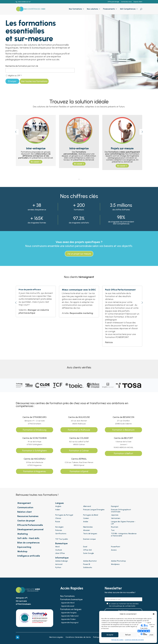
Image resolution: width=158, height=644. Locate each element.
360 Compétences (128, 9)
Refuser (128, 635)
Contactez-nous (126, 2)
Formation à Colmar (79, 451)
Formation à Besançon (123, 430)
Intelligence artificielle (29, 556)
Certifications (61, 534)
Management (24, 503)
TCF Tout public (62, 539)
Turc (113, 530)
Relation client (25, 512)
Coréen (86, 518)
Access (114, 550)
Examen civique (89, 539)
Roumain (115, 527)
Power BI (87, 564)
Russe (58, 522)
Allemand (87, 506)
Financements (109, 9)
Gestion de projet (26, 521)
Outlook (59, 550)
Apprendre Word (68, 603)
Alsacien (87, 530)
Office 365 (87, 550)
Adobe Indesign (62, 561)
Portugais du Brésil (91, 515)
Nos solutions (92, 9)
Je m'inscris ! (123, 611)
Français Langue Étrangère (94, 510)
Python (58, 567)
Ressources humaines (28, 516)
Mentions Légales (56, 637)
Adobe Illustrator (90, 561)
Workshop (22, 551)
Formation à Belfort (123, 453)
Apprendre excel (68, 606)
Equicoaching (24, 547)
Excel (85, 547)
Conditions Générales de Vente (134, 640)
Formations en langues (71, 610)
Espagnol (115, 506)
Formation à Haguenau (35, 471)
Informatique (62, 558)
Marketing (23, 534)
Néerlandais (88, 527)
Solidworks (88, 567)
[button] (154, 614)
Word (57, 547)
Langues (60, 503)
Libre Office (60, 553)
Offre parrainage (113, 2)
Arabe (86, 522)
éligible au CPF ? (14, 75)
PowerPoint (116, 547)
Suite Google (88, 553)
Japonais (115, 515)
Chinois (58, 518)
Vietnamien (116, 518)
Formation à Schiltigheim (35, 451)
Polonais (59, 530)
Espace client (138, 2)
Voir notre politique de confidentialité (122, 606)
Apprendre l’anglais (69, 613)
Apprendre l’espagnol (70, 623)
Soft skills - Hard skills (28, 538)
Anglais (58, 506)
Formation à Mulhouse (79, 430)
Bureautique (61, 543)
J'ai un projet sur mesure (79, 254)
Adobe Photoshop (118, 561)
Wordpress (115, 564)
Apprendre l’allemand (70, 616)
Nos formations (75, 9)
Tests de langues (90, 534)
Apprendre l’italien (68, 619)
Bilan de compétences (28, 543)
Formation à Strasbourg (35, 430)
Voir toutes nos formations (34, 81)
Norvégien (59, 527)
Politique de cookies (117, 640)
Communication (25, 507)
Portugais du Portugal (64, 515)
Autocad (59, 564)
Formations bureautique (71, 600)
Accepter (110, 635)
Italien (58, 510)
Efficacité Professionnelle (30, 525)
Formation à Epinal (79, 471)
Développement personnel (30, 529)
